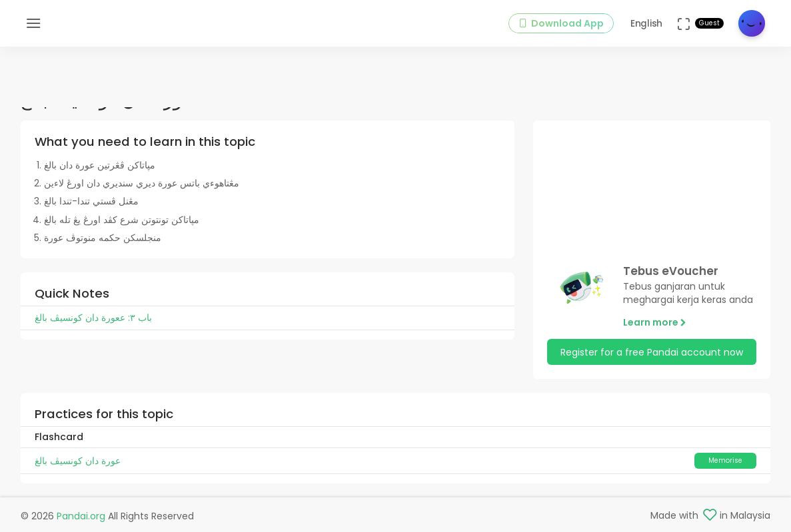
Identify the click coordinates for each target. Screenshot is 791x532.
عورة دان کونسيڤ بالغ (78, 461)
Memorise (725, 460)
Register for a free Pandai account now (652, 352)
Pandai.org (81, 516)
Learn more (655, 322)
